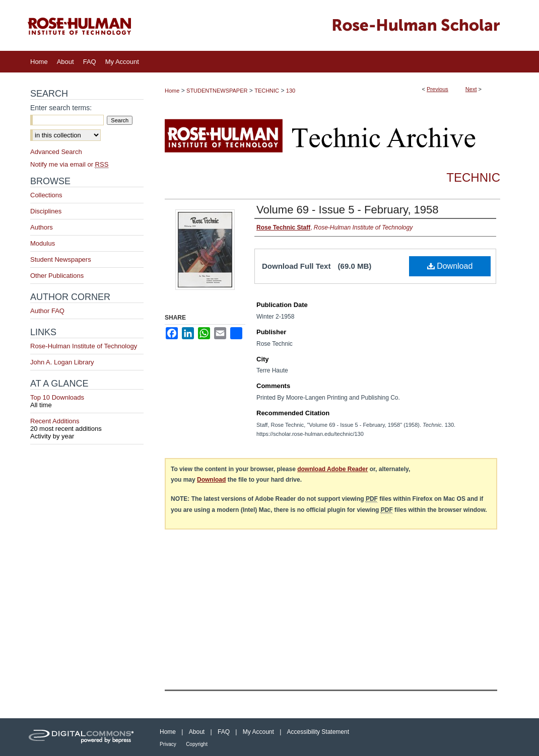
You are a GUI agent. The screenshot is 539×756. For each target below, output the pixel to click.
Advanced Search (56, 152)
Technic (473, 177)
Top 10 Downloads (87, 401)
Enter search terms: (61, 108)
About (197, 732)
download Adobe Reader (332, 469)
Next (471, 89)
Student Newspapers (61, 259)
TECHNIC (267, 91)
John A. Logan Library (62, 362)
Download (450, 266)
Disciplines (46, 211)
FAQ (224, 732)
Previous (437, 89)
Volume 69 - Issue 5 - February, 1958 (348, 210)
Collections (46, 195)
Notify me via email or (69, 164)
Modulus (43, 243)
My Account (258, 732)
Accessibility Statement (318, 732)
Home (172, 91)
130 (291, 91)
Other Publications (57, 276)
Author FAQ (47, 311)
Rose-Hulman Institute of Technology (84, 346)
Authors (42, 227)
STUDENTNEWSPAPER (217, 91)
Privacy (168, 744)
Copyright (197, 744)
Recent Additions (87, 425)
